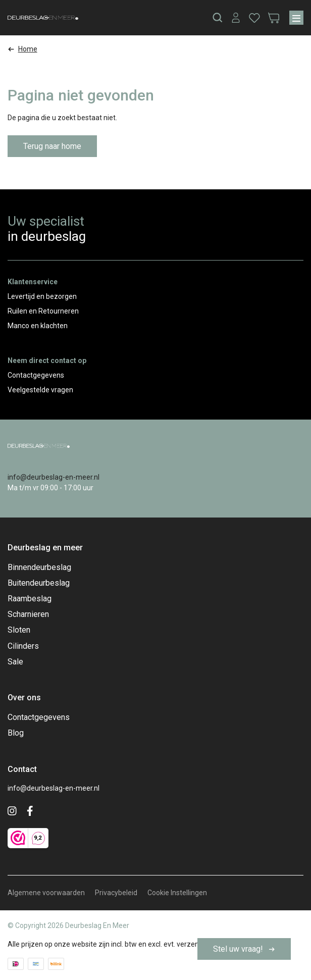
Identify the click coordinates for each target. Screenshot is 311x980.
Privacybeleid (116, 893)
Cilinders (23, 646)
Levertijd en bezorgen (42, 296)
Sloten (19, 630)
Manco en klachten (38, 326)
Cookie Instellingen (177, 893)
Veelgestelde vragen (40, 390)
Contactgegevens (36, 375)
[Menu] (296, 18)
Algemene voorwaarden (46, 893)
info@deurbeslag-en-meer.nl (54, 477)
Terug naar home (52, 146)
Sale (15, 662)
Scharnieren (28, 614)
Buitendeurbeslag (39, 583)
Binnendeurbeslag (39, 567)
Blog (16, 733)
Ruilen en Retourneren (43, 311)
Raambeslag (30, 599)
